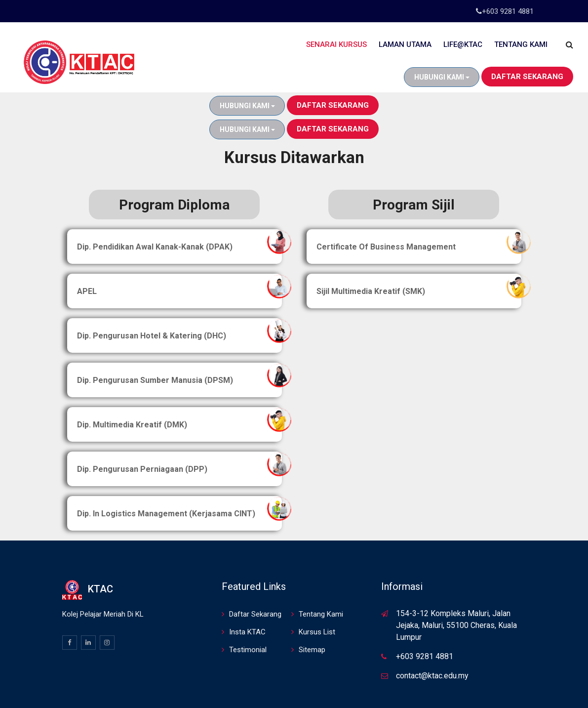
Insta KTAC (247, 584)
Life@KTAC (463, 44)
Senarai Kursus (336, 44)
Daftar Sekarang (527, 77)
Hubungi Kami (442, 77)
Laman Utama (405, 44)
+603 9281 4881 (508, 11)
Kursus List (317, 584)
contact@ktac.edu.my (432, 628)
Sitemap (312, 602)
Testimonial (248, 602)
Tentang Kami (521, 44)
